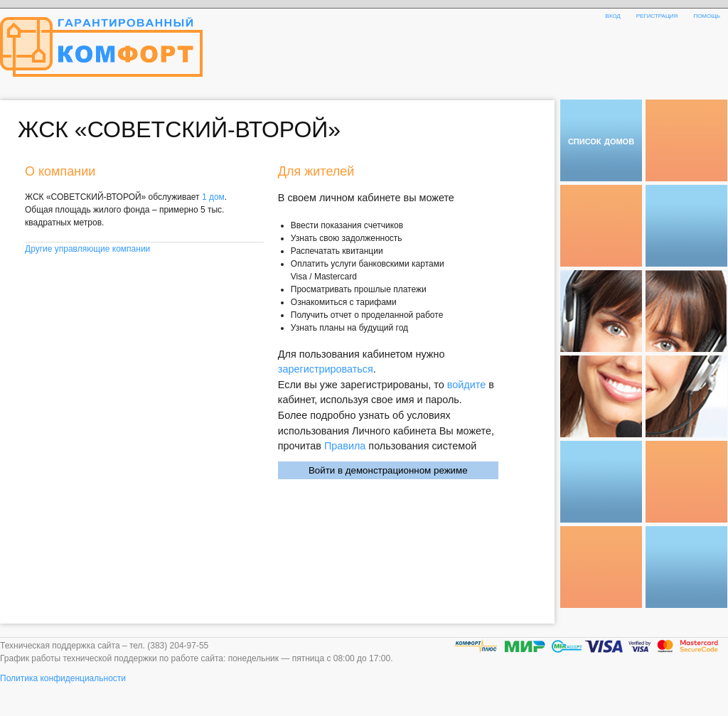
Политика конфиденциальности (63, 678)
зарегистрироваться (326, 369)
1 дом (213, 197)
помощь (707, 15)
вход (613, 15)
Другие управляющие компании (87, 249)
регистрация (657, 15)
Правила (345, 446)
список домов (601, 140)
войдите (466, 385)
